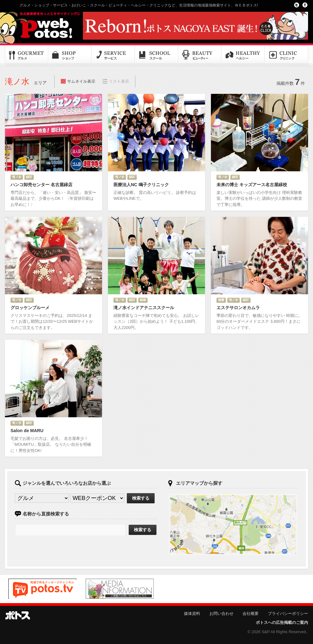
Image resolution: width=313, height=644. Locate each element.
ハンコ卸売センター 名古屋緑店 (41, 185)
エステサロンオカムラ (238, 308)
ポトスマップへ (233, 524)
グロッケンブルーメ (30, 308)
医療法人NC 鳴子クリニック (141, 185)
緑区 (29, 177)
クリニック (286, 56)
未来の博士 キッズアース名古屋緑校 (252, 185)
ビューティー (200, 56)
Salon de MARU (27, 431)
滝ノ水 (17, 177)
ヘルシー (243, 56)
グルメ (27, 56)
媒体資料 (192, 613)
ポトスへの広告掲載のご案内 (282, 622)
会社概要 (251, 613)
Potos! (42, 26)
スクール (156, 56)
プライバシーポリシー (288, 613)
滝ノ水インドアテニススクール (144, 308)
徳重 (221, 300)
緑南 (143, 300)
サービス (113, 56)
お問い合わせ (221, 613)
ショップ (70, 56)
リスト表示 (119, 81)
